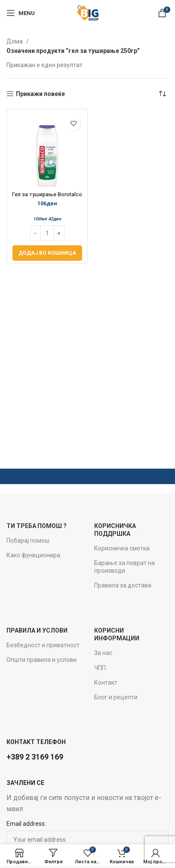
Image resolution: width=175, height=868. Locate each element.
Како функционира (33, 555)
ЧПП (100, 668)
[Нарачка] (162, 94)
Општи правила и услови (41, 660)
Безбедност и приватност (43, 645)
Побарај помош (28, 541)
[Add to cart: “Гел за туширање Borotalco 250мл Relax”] (47, 253)
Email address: (26, 824)
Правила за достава (123, 585)
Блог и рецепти (116, 697)
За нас (103, 653)
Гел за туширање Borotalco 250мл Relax (47, 198)
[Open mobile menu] (21, 13)
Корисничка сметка (122, 548)
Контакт (106, 683)
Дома (15, 41)
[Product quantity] (47, 233)
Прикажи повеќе (40, 94)
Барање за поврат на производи (124, 567)
